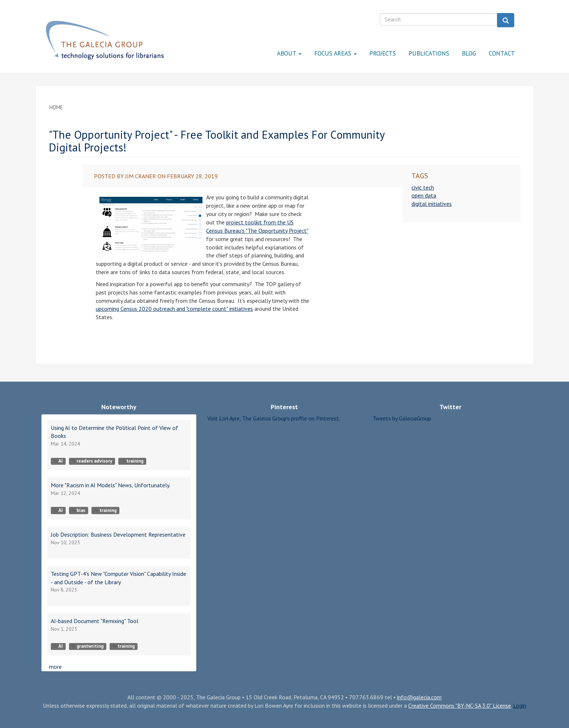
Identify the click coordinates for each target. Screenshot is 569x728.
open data (424, 195)
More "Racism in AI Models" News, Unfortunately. (110, 485)
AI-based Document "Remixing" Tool (95, 621)
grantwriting (87, 646)
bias (78, 510)
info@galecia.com (419, 697)
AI (58, 461)
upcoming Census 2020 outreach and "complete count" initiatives (174, 309)
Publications (429, 53)
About (289, 53)
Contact (502, 53)
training (132, 461)
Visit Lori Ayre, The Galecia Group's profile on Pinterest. (274, 418)
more (55, 667)
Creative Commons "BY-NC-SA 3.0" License (460, 705)
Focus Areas (335, 53)
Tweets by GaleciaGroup (402, 418)
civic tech (423, 187)
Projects (383, 53)
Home (56, 107)
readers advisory (92, 461)
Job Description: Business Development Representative (118, 534)
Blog (469, 53)
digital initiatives (432, 204)
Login (520, 705)
